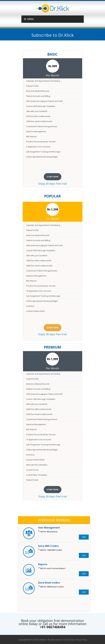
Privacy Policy (81, 640)
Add (84, 537)
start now (53, 177)
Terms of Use (69, 640)
